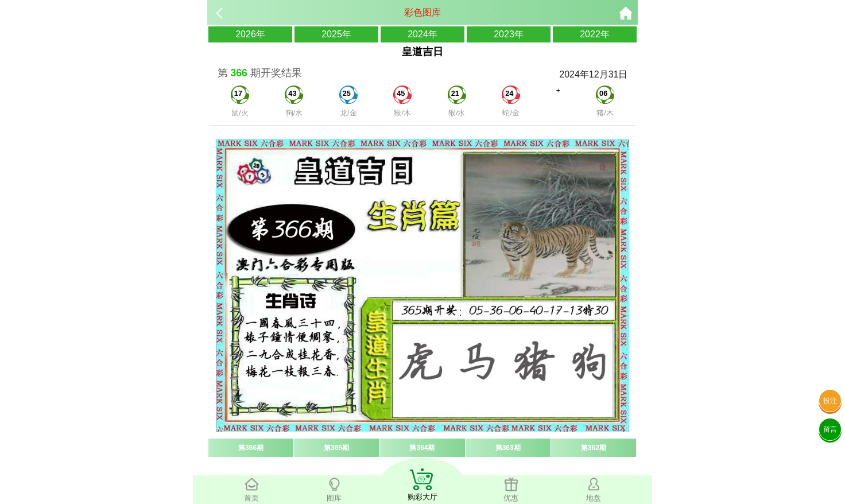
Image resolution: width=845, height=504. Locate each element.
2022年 (595, 34)
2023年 (509, 34)
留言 (830, 429)
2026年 (250, 34)
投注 (830, 401)
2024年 (422, 34)
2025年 (336, 34)
